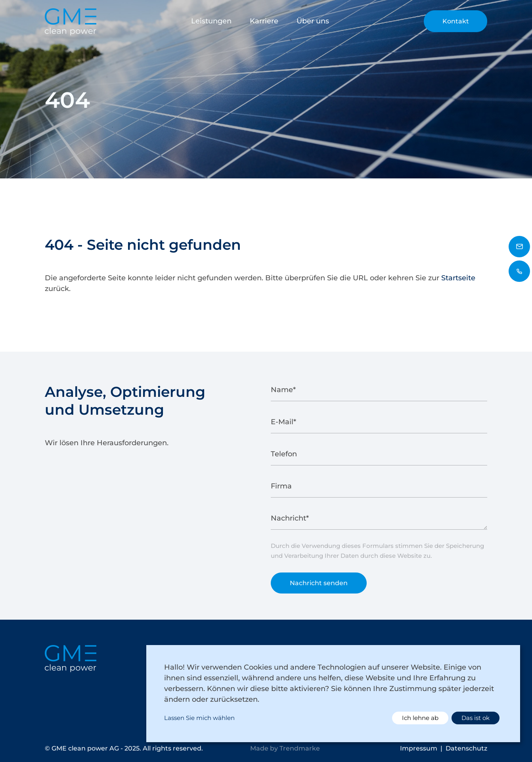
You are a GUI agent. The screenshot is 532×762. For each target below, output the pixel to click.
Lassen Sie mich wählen (199, 718)
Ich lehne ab (420, 718)
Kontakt (456, 21)
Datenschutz (466, 748)
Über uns (313, 21)
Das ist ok (476, 718)
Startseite (458, 278)
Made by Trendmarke (285, 748)
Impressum (419, 748)
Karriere (264, 21)
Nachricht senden (319, 588)
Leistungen (211, 21)
